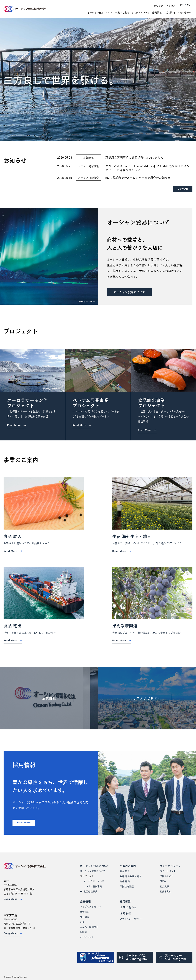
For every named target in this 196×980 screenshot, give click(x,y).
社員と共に (166, 891)
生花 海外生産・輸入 (131, 876)
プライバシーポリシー (131, 919)
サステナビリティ (141, 12)
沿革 (82, 922)
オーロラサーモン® (94, 881)
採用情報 (170, 12)
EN (182, 5)
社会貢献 (164, 886)
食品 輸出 (125, 881)
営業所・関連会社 (89, 927)
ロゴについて (87, 937)
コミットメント (168, 871)
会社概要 (85, 917)
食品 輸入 (125, 871)
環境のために (167, 876)
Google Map (13, 899)
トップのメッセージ (90, 906)
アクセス (171, 6)
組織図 (83, 932)
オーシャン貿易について (100, 12)
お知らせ (158, 6)
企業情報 (157, 12)
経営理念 (85, 912)
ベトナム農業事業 (93, 886)
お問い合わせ (184, 12)
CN (189, 5)
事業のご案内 (122, 12)
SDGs (163, 881)
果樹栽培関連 (127, 886)
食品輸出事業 (91, 891)
